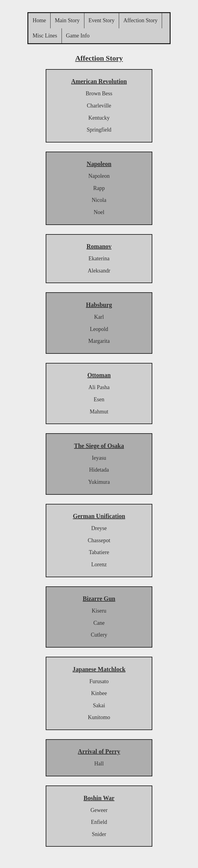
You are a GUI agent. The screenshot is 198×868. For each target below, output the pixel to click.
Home (39, 20)
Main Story (67, 20)
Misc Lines (45, 36)
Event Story (102, 20)
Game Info (78, 36)
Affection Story (140, 20)
